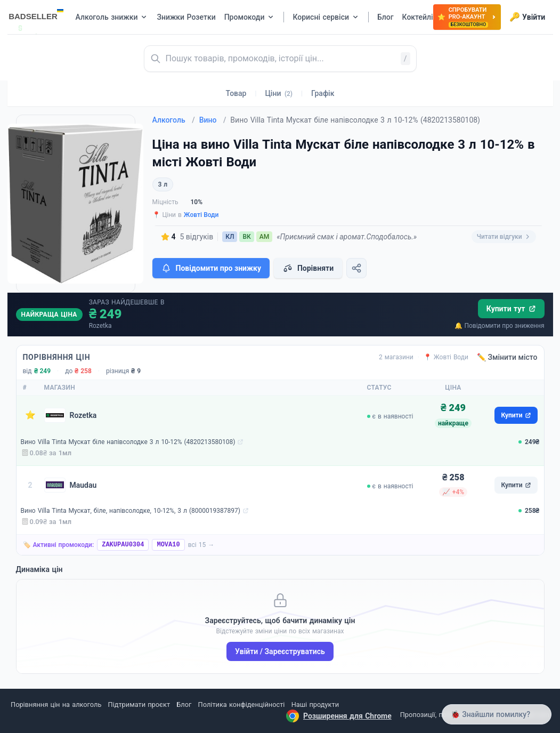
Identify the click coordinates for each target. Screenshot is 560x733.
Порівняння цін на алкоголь (56, 704)
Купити (516, 415)
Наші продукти (315, 704)
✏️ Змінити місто (507, 357)
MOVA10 (168, 545)
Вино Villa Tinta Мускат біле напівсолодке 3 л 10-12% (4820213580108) (128, 442)
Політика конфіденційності (242, 704)
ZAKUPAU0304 (123, 545)
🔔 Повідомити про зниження (499, 326)
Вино (213, 120)
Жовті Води (201, 215)
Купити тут (511, 309)
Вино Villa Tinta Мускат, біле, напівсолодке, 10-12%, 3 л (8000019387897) (131, 511)
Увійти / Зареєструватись (280, 651)
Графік (323, 93)
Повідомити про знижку (211, 268)
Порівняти (308, 268)
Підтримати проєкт (139, 704)
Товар (236, 93)
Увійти (527, 17)
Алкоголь (174, 120)
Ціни (279, 93)
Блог (184, 704)
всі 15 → (201, 545)
